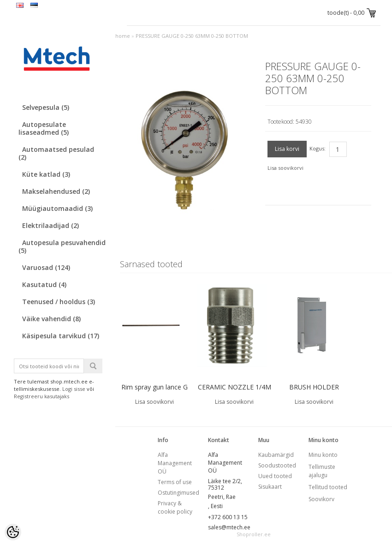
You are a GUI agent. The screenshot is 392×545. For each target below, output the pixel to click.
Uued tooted (275, 476)
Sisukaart (270, 487)
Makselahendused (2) (56, 191)
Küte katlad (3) (46, 174)
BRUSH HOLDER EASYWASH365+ (314, 393)
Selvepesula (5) (46, 107)
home (123, 36)
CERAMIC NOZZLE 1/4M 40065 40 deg (235, 393)
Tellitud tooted (328, 487)
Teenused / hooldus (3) (59, 302)
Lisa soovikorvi (285, 168)
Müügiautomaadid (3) (57, 208)
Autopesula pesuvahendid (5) (62, 246)
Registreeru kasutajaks (42, 396)
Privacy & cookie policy (175, 507)
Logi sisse (74, 389)
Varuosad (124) (46, 267)
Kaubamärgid (276, 455)
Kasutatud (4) (44, 284)
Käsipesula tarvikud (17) (61, 336)
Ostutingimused (178, 493)
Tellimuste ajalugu (322, 471)
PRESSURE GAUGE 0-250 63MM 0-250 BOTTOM (192, 36)
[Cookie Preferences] (13, 532)
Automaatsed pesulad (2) (56, 153)
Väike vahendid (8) (51, 319)
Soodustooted (277, 465)
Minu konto (323, 455)
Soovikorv (321, 499)
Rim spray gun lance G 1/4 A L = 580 (154, 393)
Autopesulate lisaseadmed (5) (44, 128)
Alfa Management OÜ (175, 463)
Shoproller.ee (254, 534)
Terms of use (175, 482)
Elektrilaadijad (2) (50, 225)
